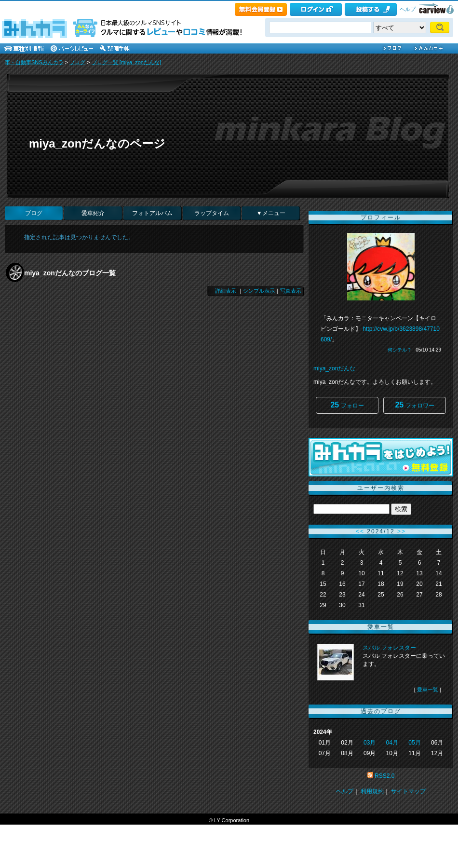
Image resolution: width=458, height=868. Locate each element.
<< (360, 531)
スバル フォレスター (389, 648)
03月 (370, 743)
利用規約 (372, 791)
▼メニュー (271, 213)
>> (402, 531)
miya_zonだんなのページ (97, 143)
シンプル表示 (259, 291)
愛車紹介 (93, 213)
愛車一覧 (428, 690)
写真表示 (291, 291)
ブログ (77, 62)
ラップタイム (212, 213)
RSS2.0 (384, 776)
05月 (414, 743)
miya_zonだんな (334, 368)
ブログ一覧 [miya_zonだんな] (126, 62)
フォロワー (414, 405)
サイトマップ (408, 791)
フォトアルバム (152, 213)
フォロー (347, 405)
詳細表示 (226, 291)
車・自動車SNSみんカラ (34, 62)
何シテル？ (400, 350)
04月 (392, 743)
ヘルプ (408, 9)
